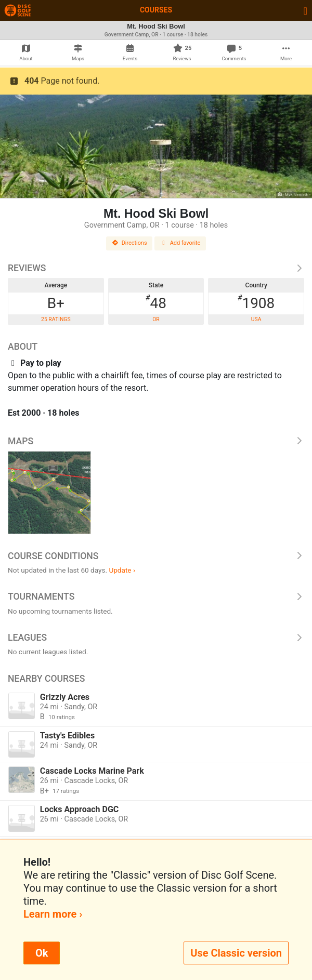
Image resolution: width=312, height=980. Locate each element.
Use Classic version (236, 953)
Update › (122, 570)
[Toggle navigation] (305, 10)
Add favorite (180, 243)
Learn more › (53, 914)
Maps (156, 441)
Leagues (156, 638)
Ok (42, 953)
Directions (129, 243)
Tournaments (156, 597)
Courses (156, 10)
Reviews (156, 268)
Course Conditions (156, 556)
